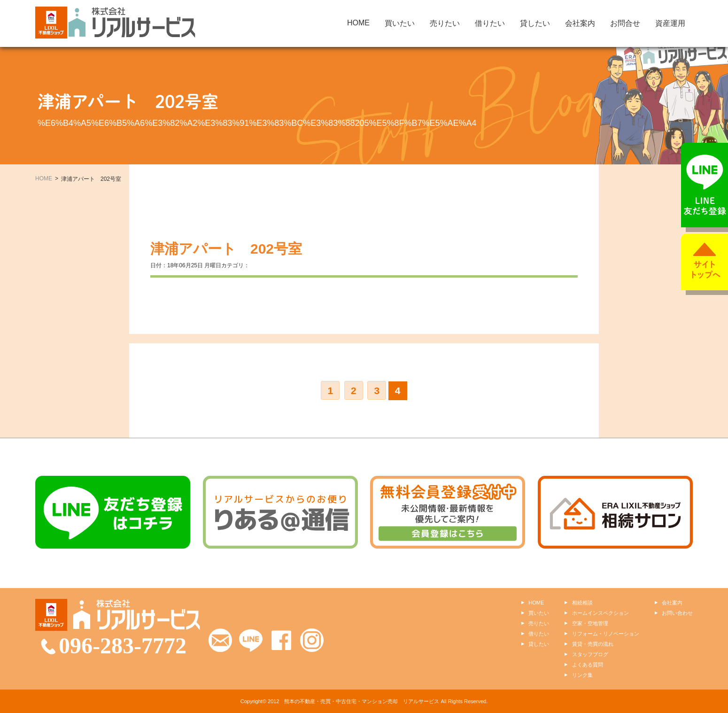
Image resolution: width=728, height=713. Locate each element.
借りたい (490, 23)
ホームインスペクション (600, 613)
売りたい (445, 23)
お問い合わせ (677, 613)
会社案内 (580, 23)
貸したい (535, 23)
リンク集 (582, 675)
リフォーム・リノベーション (606, 634)
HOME (358, 23)
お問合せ (625, 23)
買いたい (400, 23)
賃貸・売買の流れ (593, 644)
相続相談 (582, 603)
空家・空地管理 (590, 623)
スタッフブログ (590, 654)
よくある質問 (588, 665)
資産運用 (670, 23)
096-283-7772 (123, 646)
